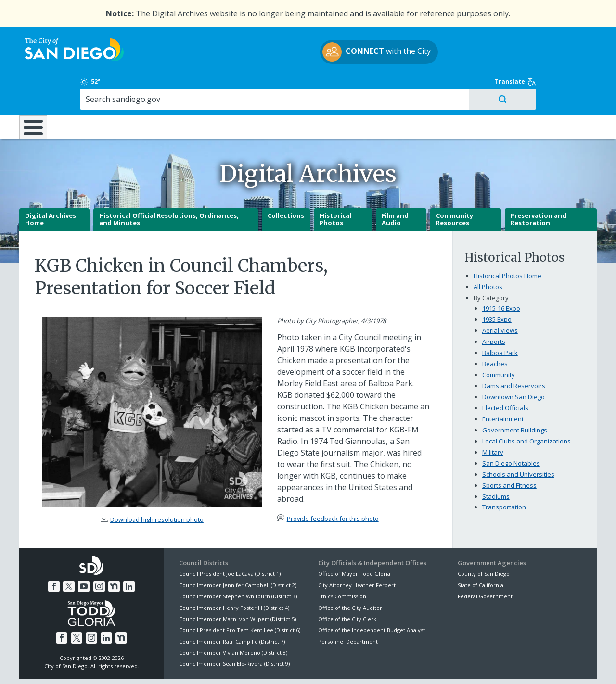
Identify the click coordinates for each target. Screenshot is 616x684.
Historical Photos (335, 186)
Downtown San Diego (513, 363)
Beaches (495, 330)
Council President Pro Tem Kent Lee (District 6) (240, 596)
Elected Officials (505, 374)
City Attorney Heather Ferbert (357, 551)
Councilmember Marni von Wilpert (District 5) (237, 585)
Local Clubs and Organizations (526, 407)
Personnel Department (348, 608)
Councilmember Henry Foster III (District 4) (234, 574)
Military (493, 418)
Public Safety (455, 86)
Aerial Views (500, 297)
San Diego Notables (511, 429)
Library (362, 86)
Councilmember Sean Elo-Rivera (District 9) (234, 630)
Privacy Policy (237, 665)
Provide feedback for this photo (333, 485)
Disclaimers (188, 665)
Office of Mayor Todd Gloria (354, 540)
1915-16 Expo (501, 275)
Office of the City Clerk (347, 585)
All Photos (488, 253)
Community (499, 341)
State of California (481, 551)
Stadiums (496, 462)
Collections (286, 182)
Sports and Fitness (509, 451)
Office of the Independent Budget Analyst (372, 596)
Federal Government (485, 563)
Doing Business (274, 86)
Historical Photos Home (507, 242)
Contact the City (418, 665)
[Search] (514, 57)
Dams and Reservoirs (514, 352)
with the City (306, 53)
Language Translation (350, 665)
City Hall (549, 86)
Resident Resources (187, 86)
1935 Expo (497, 286)
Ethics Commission (342, 563)
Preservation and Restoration (539, 186)
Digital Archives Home (51, 186)
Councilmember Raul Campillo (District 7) (232, 608)
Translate (576, 39)
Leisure (100, 86)
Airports (494, 308)
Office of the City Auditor (350, 574)
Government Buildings (515, 396)
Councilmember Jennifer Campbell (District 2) (238, 551)
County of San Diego (484, 540)
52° (463, 39)
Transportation (504, 473)
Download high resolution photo (157, 486)
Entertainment (503, 385)
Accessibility (288, 665)
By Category (491, 264)
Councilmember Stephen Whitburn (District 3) (238, 563)
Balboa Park (500, 319)
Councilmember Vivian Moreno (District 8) (233, 619)
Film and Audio (395, 186)
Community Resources (455, 186)
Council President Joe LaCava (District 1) (230, 540)
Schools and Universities (518, 440)
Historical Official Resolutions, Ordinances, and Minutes (169, 186)
